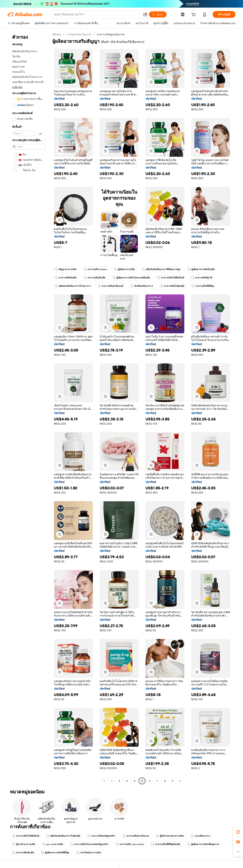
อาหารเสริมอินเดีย (66, 278)
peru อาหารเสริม (53, 844)
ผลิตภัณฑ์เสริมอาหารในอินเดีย (63, 836)
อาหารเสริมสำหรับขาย (136, 836)
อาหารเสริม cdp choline (130, 844)
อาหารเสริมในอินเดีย (172, 286)
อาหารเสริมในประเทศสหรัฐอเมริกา (90, 844)
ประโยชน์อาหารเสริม (89, 853)
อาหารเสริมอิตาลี (202, 278)
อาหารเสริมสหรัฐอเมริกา (101, 836)
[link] (238, 832)
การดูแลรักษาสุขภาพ (79, 34)
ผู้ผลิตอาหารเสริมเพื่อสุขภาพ (203, 844)
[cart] (194, 15)
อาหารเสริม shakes (95, 269)
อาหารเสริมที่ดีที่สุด (203, 286)
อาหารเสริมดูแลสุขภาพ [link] (110, 34)
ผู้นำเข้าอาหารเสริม (24, 844)
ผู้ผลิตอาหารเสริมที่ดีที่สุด (55, 853)
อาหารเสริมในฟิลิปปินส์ (171, 278)
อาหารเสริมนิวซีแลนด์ (110, 286)
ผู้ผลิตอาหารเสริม (124, 269)
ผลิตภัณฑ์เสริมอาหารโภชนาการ (73, 286)
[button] (145, 14)
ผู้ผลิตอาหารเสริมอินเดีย (201, 269)
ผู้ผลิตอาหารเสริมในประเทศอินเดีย (131, 278)
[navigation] (29, 408)
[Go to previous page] (104, 781)
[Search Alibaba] (97, 14)
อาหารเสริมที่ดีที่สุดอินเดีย (166, 844)
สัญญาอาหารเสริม (66, 269)
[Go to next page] (180, 781)
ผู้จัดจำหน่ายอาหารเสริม (170, 836)
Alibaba (57, 34)
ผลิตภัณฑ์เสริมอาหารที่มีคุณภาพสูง (161, 269)
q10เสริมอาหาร (200, 836)
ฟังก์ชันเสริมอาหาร (142, 286)
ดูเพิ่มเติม (17, 87)
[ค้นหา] (158, 14)
